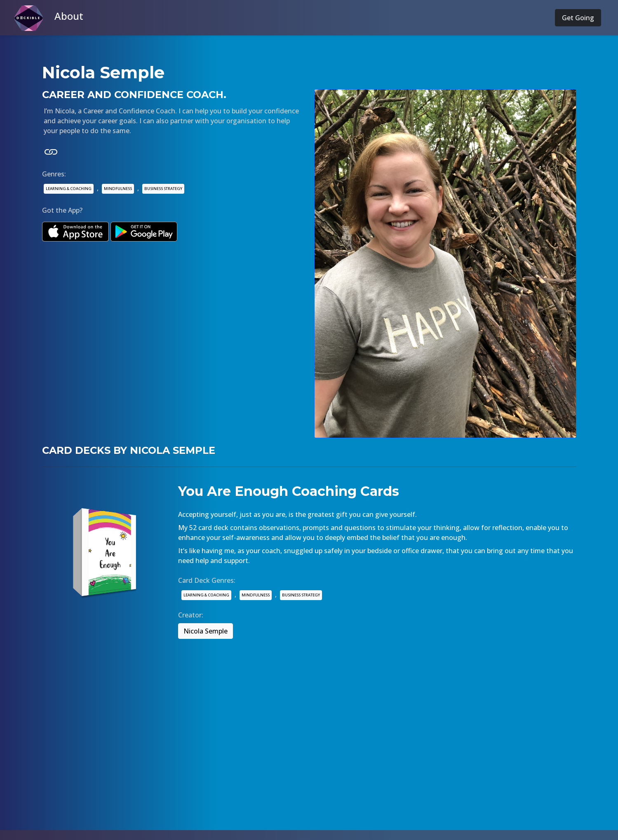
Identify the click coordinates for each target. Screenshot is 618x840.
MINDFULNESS (118, 189)
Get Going (578, 18)
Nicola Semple (206, 631)
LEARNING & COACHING (69, 189)
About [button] (69, 16)
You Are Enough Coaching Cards (289, 491)
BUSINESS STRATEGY (163, 189)
